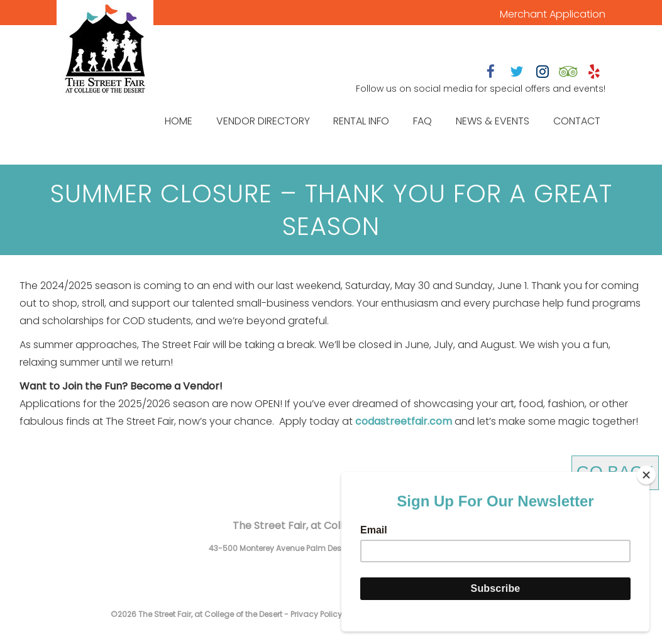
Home (179, 121)
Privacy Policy (316, 614)
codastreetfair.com (404, 421)
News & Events (493, 121)
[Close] (646, 475)
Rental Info (361, 121)
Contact (577, 121)
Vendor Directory (263, 121)
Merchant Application (553, 14)
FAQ (422, 121)
